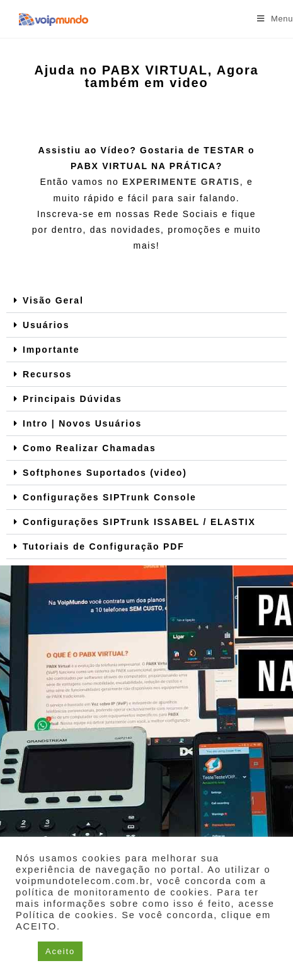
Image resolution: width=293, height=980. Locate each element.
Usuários (46, 325)
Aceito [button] (60, 951)
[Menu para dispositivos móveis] (275, 19)
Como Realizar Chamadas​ (89, 448)
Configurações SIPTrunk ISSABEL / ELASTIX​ (139, 522)
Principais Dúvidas (72, 399)
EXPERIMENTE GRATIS (181, 182)
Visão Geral (53, 300)
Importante (51, 350)
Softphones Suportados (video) (105, 473)
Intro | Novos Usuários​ (82, 423)
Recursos (47, 374)
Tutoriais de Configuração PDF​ (104, 546)
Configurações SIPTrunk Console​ (110, 497)
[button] (146, 301)
